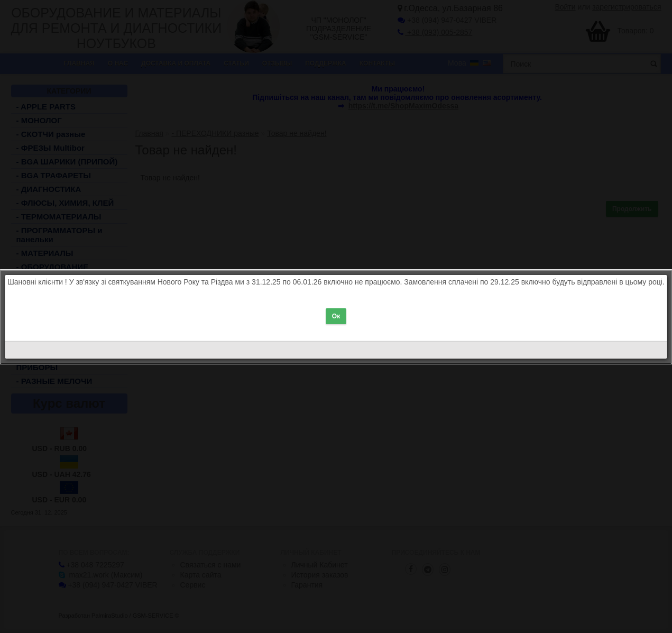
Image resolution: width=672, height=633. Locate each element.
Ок (336, 312)
